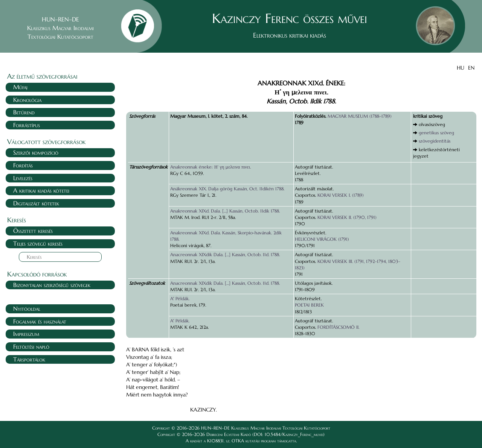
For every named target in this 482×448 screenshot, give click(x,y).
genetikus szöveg (436, 133)
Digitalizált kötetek (36, 203)
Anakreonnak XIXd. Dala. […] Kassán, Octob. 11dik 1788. (225, 211)
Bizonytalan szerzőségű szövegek (52, 285)
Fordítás (23, 165)
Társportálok (29, 359)
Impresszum (26, 334)
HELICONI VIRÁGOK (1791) (322, 239)
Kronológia (27, 100)
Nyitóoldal (27, 308)
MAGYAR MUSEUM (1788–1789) (360, 116)
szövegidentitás (435, 141)
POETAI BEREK (309, 305)
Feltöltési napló (31, 346)
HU (461, 68)
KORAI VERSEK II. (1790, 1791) (347, 217)
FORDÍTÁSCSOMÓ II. (338, 327)
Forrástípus (27, 125)
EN (471, 68)
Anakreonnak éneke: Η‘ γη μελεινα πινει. (210, 167)
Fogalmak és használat (40, 321)
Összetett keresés (33, 231)
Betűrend (24, 112)
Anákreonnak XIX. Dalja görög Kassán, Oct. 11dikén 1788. (227, 189)
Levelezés (23, 178)
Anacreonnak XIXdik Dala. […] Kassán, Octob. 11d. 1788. (225, 254)
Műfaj (20, 87)
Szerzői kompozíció (36, 152)
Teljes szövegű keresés (38, 243)
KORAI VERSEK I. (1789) (341, 195)
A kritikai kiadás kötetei (41, 190)
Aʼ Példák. (180, 298)
